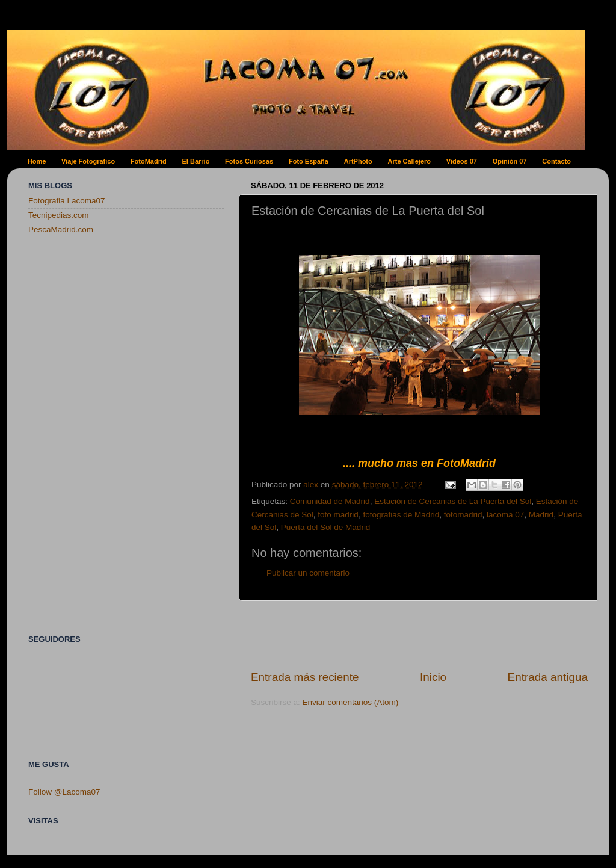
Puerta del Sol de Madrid (326, 527)
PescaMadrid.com (61, 229)
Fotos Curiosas (249, 161)
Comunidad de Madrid (330, 501)
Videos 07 (462, 161)
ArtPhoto (358, 161)
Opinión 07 (510, 161)
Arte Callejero (410, 161)
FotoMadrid (149, 161)
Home (37, 161)
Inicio (433, 677)
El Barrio (196, 161)
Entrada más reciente (305, 677)
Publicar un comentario (308, 573)
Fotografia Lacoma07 (67, 201)
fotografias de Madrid (401, 515)
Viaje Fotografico (88, 161)
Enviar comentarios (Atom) (351, 702)
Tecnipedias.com (59, 215)
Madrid (541, 515)
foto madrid (338, 515)
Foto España (309, 161)
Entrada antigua (548, 677)
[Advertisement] (419, 635)
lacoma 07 (505, 515)
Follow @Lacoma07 (64, 792)
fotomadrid (463, 515)
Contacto (556, 161)
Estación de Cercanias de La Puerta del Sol (453, 501)
